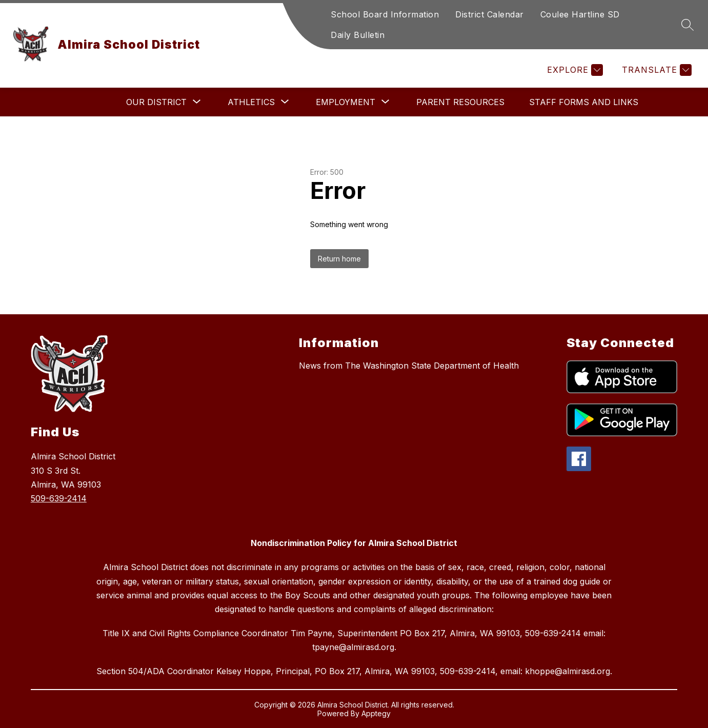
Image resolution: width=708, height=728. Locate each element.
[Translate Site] (655, 70)
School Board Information (385, 14)
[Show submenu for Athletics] (251, 102)
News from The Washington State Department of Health (409, 366)
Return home (339, 259)
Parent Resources (460, 102)
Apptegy (376, 713)
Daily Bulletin (358, 35)
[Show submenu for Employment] (346, 102)
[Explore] (574, 70)
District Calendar (490, 14)
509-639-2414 (59, 498)
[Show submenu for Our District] (156, 102)
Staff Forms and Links (584, 102)
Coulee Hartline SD (580, 14)
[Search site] (687, 25)
